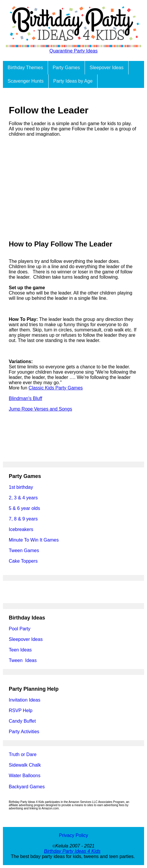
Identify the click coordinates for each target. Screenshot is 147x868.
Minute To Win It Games (34, 540)
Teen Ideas (21, 650)
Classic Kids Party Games (56, 388)
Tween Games (24, 550)
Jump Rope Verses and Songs (40, 409)
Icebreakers (21, 529)
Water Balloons (25, 776)
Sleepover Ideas (107, 68)
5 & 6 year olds (24, 508)
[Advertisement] (73, 188)
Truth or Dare (23, 754)
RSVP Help (21, 710)
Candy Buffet (22, 721)
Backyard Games (27, 787)
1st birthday (21, 487)
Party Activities (24, 732)
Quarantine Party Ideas (74, 51)
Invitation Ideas (25, 700)
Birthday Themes (25, 68)
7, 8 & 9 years (23, 519)
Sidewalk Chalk (25, 765)
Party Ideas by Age (73, 81)
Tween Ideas (23, 660)
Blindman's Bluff (25, 398)
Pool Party (20, 629)
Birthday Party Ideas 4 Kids (72, 851)
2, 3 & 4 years (23, 498)
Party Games (66, 68)
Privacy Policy (73, 835)
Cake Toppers (23, 561)
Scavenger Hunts (26, 81)
